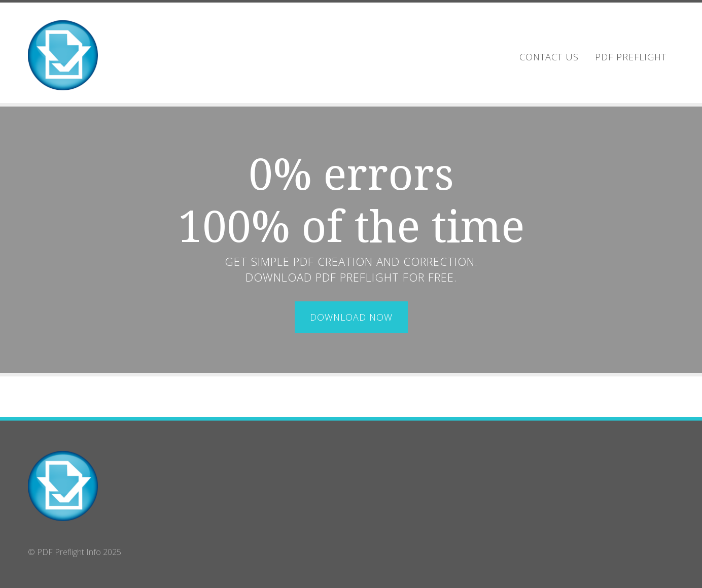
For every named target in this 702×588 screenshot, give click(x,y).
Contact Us (549, 57)
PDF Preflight (631, 57)
